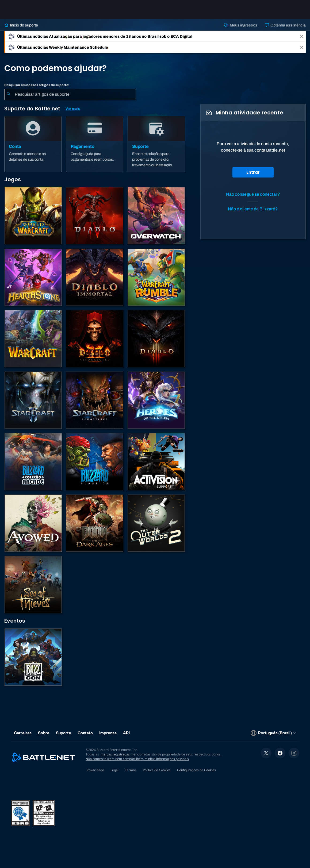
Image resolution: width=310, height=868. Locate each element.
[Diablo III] (156, 339)
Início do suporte (21, 25)
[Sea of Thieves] (33, 585)
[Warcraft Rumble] (156, 277)
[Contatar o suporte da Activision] (156, 462)
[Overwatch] (156, 216)
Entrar (253, 172)
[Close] (302, 36)
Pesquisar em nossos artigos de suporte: (37, 85)
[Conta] (33, 144)
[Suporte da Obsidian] (33, 523)
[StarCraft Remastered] (95, 400)
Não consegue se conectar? (253, 194)
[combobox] (70, 94)
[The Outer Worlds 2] (156, 523)
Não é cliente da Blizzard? (253, 209)
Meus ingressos (240, 25)
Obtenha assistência (285, 25)
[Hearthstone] (33, 277)
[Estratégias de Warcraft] (33, 339)
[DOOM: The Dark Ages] (95, 523)
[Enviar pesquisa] (9, 94)
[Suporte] (156, 144)
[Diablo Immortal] (95, 277)
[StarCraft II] (33, 400)
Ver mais (73, 109)
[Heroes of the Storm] (156, 400)
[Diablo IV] (95, 216)
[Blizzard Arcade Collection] (33, 462)
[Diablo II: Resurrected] (95, 339)
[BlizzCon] (33, 657)
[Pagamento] (95, 144)
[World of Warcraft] (33, 216)
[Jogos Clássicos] (95, 462)
